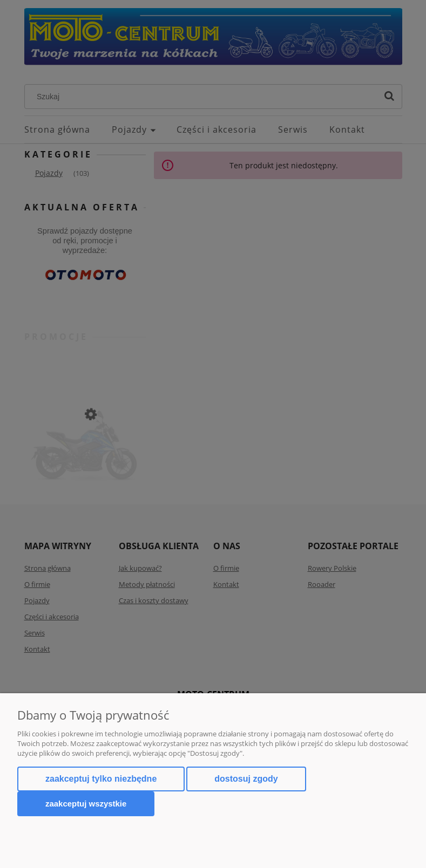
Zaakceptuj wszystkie (86, 804)
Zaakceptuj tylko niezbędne (101, 779)
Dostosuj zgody (246, 779)
